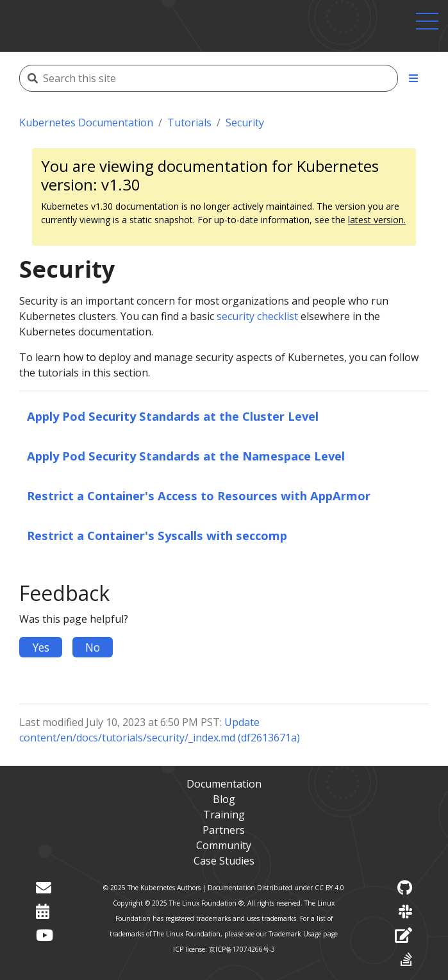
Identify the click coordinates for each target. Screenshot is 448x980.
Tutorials (189, 122)
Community (224, 845)
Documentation (224, 784)
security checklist (257, 316)
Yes (41, 647)
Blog (224, 799)
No (93, 647)
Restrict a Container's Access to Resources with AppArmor (199, 495)
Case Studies (224, 861)
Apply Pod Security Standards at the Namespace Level (186, 456)
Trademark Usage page (303, 934)
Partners (224, 830)
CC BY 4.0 (329, 888)
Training (224, 815)
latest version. (377, 220)
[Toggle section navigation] (413, 78)
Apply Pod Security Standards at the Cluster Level (173, 416)
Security (245, 122)
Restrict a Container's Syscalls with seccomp (157, 535)
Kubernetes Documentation (86, 122)
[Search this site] (213, 78)
